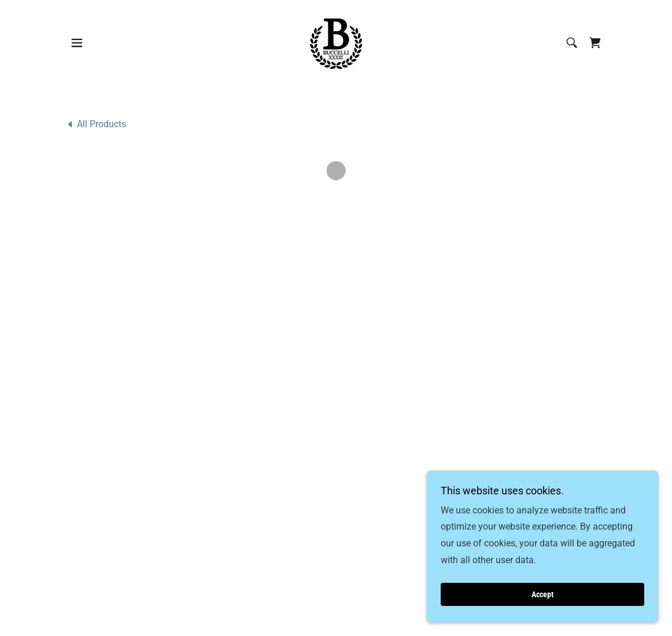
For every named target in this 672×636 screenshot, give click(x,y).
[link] (336, 41)
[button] (77, 42)
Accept (542, 594)
